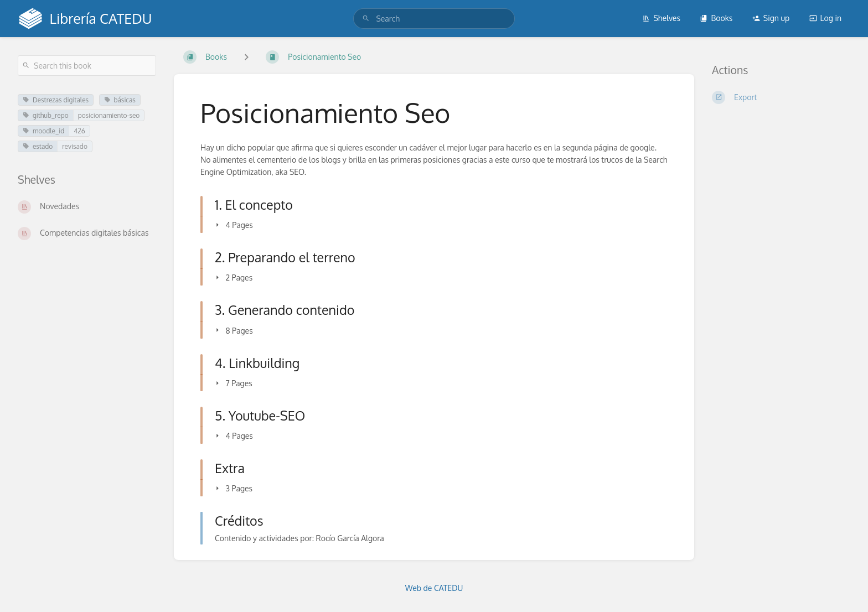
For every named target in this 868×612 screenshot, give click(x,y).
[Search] (366, 19)
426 (79, 131)
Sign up (771, 18)
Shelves (661, 18)
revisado (75, 146)
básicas (120, 100)
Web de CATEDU (434, 588)
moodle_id (43, 131)
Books (716, 18)
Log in (825, 18)
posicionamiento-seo (109, 115)
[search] (434, 19)
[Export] (781, 97)
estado (38, 146)
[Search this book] (87, 66)
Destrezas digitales (56, 100)
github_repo (46, 115)
